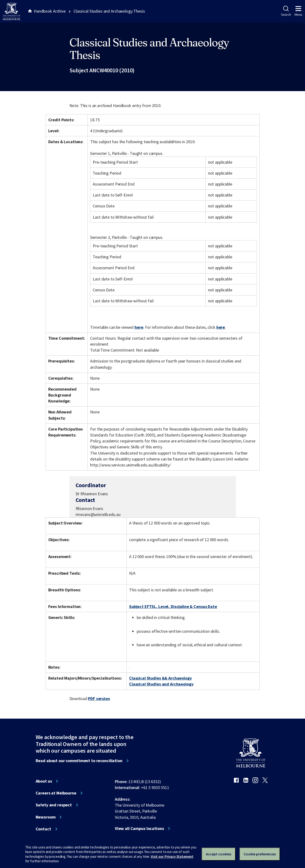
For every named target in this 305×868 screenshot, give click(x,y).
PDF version (99, 699)
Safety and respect (54, 805)
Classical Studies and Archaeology (161, 684)
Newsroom (46, 817)
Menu (298, 11)
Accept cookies (219, 854)
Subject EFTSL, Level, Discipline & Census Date (173, 606)
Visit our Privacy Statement (172, 856)
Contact (43, 829)
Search (286, 11)
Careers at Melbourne (56, 793)
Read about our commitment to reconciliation (79, 761)
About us (44, 781)
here (139, 327)
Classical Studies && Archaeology (160, 678)
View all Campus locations (139, 829)
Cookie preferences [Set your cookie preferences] (260, 854)
